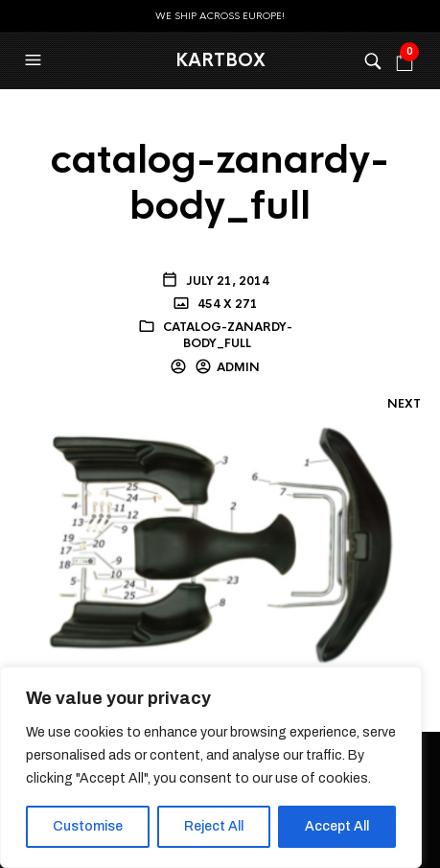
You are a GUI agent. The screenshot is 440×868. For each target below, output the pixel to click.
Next (404, 404)
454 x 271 (226, 304)
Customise (88, 826)
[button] (35, 60)
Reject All (214, 826)
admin (238, 367)
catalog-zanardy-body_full (228, 335)
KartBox (220, 60)
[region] (211, 767)
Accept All (337, 826)
